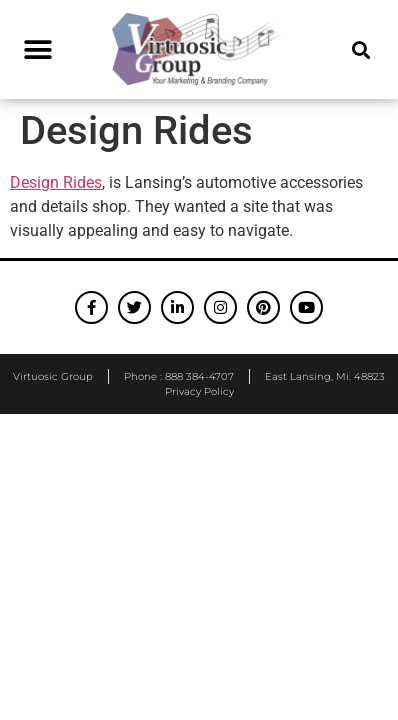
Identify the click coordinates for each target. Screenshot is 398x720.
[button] (37, 49)
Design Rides (56, 182)
